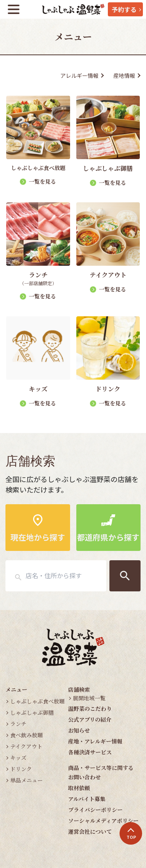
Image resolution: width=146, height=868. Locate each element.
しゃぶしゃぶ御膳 (32, 712)
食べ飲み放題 (26, 735)
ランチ (18, 724)
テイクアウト (26, 746)
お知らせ (79, 730)
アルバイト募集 (87, 799)
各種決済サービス (90, 752)
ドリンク (21, 769)
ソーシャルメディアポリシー (103, 821)
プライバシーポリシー (95, 810)
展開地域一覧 (89, 698)
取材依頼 (79, 788)
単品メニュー (26, 780)
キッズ (18, 758)
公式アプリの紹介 (90, 719)
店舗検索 (79, 689)
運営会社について (90, 831)
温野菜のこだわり (90, 708)
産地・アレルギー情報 (95, 741)
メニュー (16, 689)
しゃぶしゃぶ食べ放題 (37, 701)
